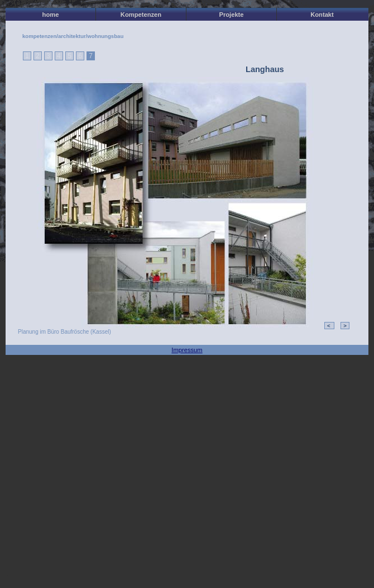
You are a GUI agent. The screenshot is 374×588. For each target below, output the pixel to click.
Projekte (231, 15)
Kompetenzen (141, 15)
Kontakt (322, 15)
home (51, 15)
